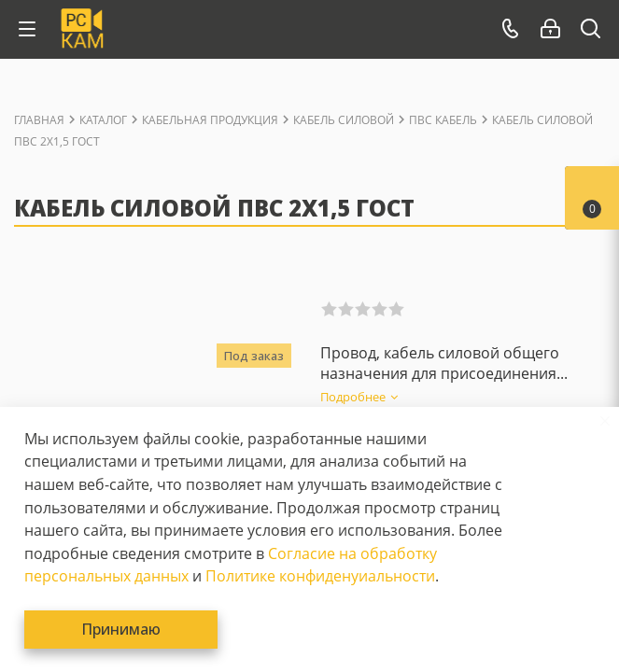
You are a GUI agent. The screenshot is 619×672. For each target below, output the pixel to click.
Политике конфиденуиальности (320, 576)
